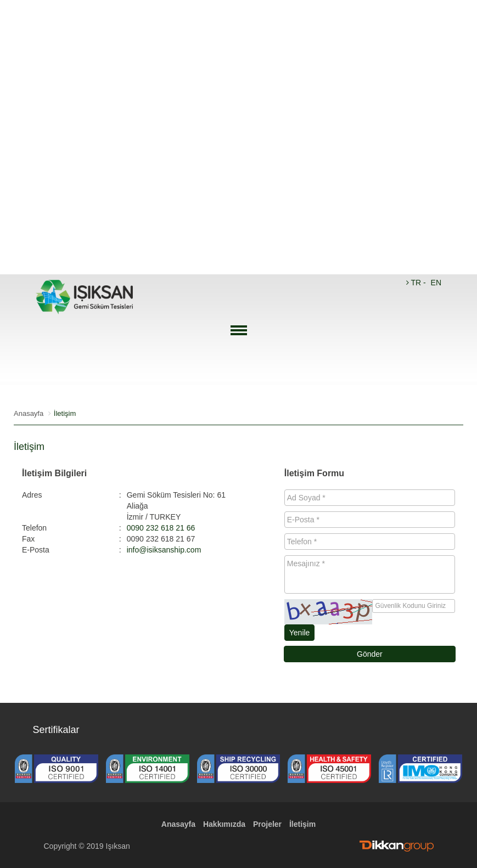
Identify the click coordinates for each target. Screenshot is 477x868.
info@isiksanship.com (164, 550)
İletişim (302, 824)
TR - (417, 283)
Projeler (267, 824)
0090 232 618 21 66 (161, 528)
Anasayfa (29, 413)
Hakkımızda (224, 824)
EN (436, 283)
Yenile (300, 633)
